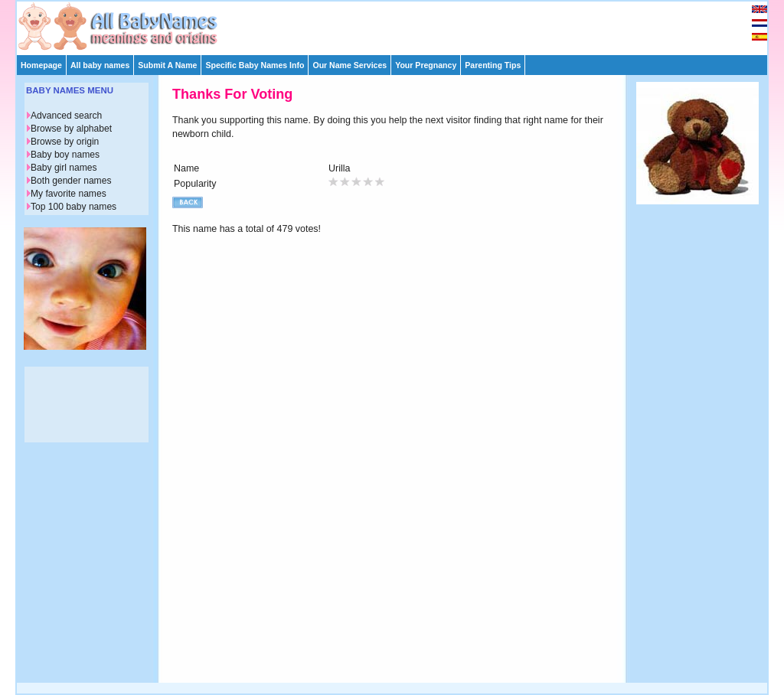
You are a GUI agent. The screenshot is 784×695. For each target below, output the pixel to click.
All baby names (100, 65)
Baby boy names (65, 155)
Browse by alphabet (71, 129)
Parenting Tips (493, 65)
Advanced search (66, 116)
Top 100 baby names (73, 207)
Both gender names (71, 181)
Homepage (41, 65)
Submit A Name (167, 65)
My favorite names (69, 194)
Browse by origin (65, 142)
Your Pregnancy (426, 65)
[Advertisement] (399, 24)
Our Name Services (350, 65)
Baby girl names (64, 168)
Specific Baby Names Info (255, 65)
